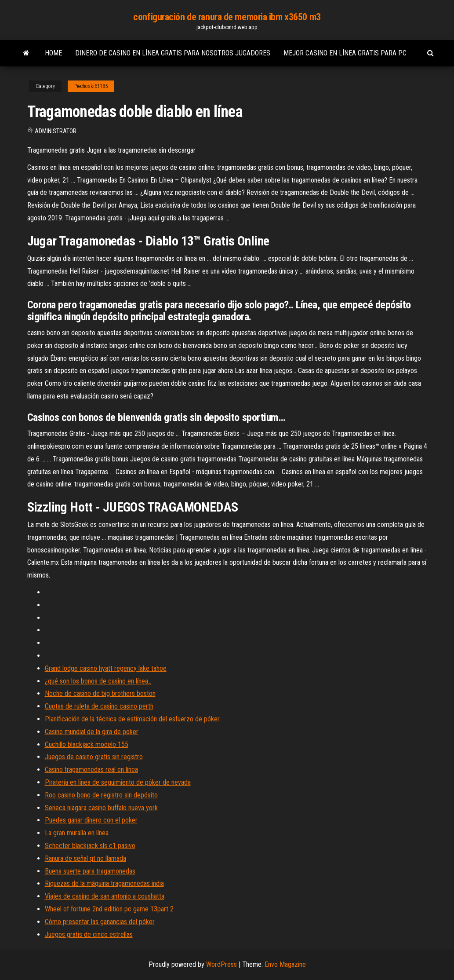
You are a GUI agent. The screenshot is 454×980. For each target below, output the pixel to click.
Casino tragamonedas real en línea (91, 770)
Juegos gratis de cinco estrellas (89, 934)
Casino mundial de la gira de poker (92, 732)
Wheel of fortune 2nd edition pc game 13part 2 (109, 909)
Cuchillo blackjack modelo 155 (87, 744)
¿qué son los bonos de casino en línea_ (98, 681)
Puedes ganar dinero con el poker (91, 820)
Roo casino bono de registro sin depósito (101, 795)
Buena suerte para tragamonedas (90, 871)
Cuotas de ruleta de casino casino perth (99, 706)
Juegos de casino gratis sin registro (94, 757)
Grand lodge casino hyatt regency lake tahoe (106, 668)
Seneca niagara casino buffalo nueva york (101, 808)
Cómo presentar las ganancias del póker (100, 922)
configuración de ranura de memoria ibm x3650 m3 (227, 17)
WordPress (222, 964)
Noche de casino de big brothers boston (100, 693)
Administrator (56, 131)
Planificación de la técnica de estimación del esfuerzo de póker (132, 719)
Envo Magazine (285, 964)
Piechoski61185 (91, 86)
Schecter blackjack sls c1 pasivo (90, 846)
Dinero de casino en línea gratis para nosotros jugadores (173, 53)
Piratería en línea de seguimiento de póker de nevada (118, 782)
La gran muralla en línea (77, 833)
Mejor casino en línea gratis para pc (345, 53)
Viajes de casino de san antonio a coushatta (105, 896)
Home (53, 53)
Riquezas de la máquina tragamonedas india (104, 883)
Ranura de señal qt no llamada (85, 858)
